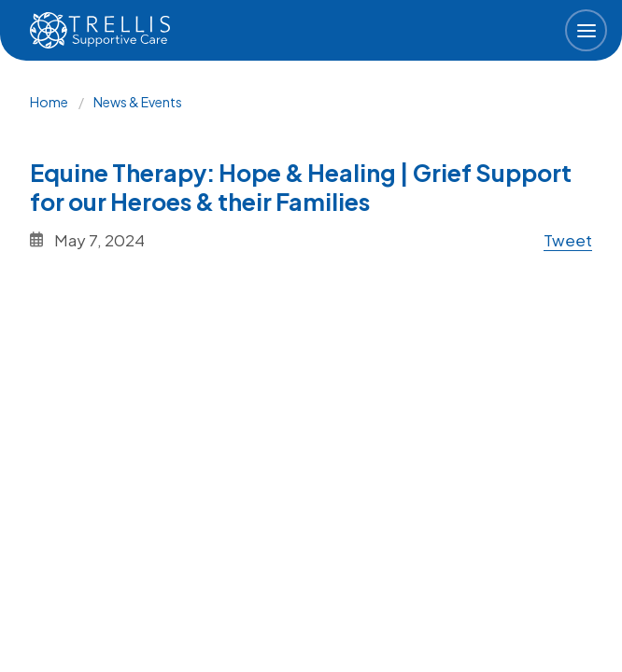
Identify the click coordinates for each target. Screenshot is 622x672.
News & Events (138, 102)
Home (49, 102)
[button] (586, 30)
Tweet (568, 240)
